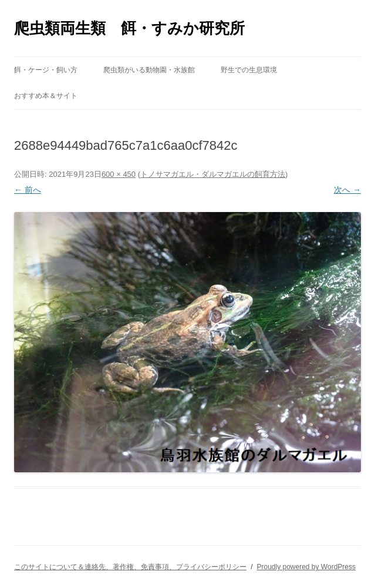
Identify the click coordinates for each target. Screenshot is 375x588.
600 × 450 (119, 174)
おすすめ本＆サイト (46, 96)
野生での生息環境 (249, 70)
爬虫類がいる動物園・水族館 (149, 70)
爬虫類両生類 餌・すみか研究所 (129, 28)
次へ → (347, 190)
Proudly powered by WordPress (306, 567)
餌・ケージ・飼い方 (46, 70)
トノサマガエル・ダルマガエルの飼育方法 (213, 174)
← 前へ (28, 190)
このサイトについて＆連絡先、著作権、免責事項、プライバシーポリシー (130, 567)
